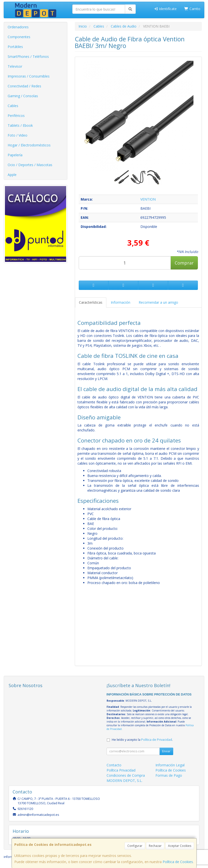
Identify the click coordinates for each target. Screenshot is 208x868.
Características (91, 302)
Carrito (192, 9)
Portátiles (15, 47)
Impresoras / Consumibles (29, 76)
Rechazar (155, 846)
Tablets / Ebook (20, 125)
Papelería (15, 155)
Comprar (184, 263)
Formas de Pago (169, 775)
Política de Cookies (178, 862)
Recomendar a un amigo (158, 302)
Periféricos (16, 116)
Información (121, 302)
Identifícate (165, 9)
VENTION (148, 199)
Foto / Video (18, 135)
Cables (13, 106)
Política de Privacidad (157, 740)
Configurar (135, 846)
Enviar (166, 751)
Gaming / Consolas (23, 96)
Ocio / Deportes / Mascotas (30, 165)
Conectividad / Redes (24, 86)
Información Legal (170, 765)
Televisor (15, 66)
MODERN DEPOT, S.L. (124, 781)
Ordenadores (18, 27)
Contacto (114, 765)
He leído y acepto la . (142, 740)
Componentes (19, 37)
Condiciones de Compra (126, 775)
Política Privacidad (121, 770)
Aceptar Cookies (180, 846)
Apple (12, 175)
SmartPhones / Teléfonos (28, 56)
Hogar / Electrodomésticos (29, 145)
